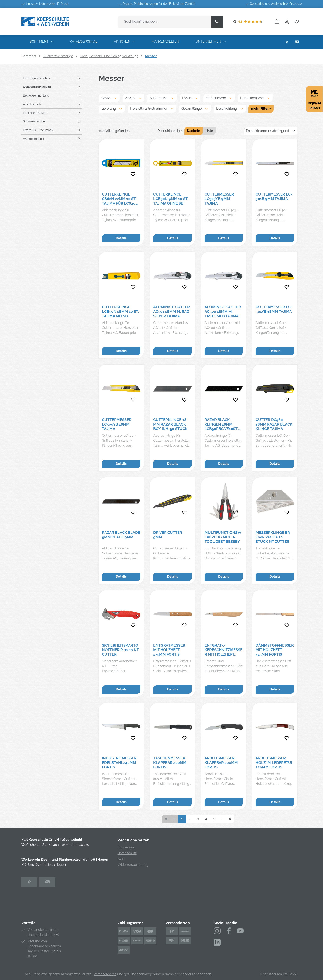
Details (121, 238)
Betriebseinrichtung (36, 95)
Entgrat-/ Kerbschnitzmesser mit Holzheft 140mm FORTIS (224, 650)
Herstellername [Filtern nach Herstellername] (255, 98)
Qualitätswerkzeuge (37, 87)
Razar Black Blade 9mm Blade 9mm (121, 535)
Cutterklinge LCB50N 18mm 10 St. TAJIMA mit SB (120, 311)
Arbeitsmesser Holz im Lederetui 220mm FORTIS (274, 763)
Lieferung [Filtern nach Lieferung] (112, 108)
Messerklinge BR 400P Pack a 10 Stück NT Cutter (273, 537)
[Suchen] (217, 22)
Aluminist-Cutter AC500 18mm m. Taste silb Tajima (223, 311)
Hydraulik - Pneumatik (38, 130)
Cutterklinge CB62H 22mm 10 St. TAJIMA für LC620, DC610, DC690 (119, 199)
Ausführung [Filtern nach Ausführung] (162, 98)
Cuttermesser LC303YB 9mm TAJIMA (219, 199)
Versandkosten (105, 974)
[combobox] (165, 22)
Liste (209, 131)
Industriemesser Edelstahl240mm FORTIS (119, 763)
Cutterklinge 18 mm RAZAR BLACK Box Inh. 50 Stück (170, 424)
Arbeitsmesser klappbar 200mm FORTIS (221, 763)
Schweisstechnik (34, 121)
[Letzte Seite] (230, 819)
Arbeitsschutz (32, 104)
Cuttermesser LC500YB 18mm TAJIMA (117, 424)
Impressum (126, 847)
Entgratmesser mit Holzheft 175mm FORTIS (169, 650)
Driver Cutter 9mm (168, 535)
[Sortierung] (271, 131)
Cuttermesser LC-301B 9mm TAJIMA (274, 196)
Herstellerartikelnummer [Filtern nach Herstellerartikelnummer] (152, 108)
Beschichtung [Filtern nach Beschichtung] (230, 108)
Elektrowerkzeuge (35, 113)
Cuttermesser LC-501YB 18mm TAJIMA (274, 309)
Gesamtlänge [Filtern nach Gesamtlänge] (195, 108)
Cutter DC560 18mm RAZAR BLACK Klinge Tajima (274, 424)
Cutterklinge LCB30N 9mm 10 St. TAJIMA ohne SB (171, 199)
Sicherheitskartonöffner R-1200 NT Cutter (120, 650)
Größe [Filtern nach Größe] (109, 98)
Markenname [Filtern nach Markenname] (219, 98)
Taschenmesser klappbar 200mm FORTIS (170, 763)
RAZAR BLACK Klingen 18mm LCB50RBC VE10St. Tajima (221, 424)
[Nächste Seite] (222, 819)
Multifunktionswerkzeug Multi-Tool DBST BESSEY (223, 537)
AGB (121, 859)
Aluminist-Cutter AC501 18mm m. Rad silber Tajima (171, 311)
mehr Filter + (261, 109)
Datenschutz (127, 853)
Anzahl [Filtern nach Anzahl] (133, 98)
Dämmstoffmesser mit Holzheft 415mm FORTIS (275, 650)
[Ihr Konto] (287, 22)
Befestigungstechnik (37, 78)
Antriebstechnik (33, 139)
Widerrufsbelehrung (133, 865)
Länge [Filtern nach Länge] (190, 98)
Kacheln (194, 131)
